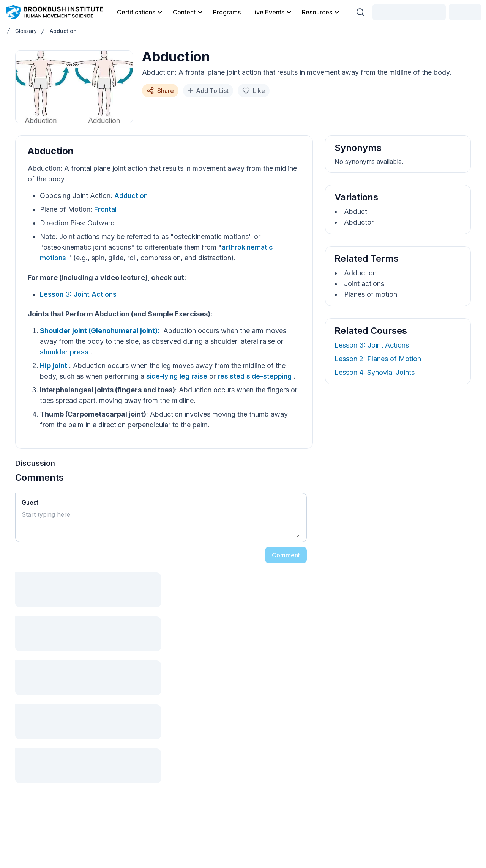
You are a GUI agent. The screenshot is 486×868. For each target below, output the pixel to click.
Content (188, 12)
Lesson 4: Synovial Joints (375, 372)
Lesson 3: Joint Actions (78, 294)
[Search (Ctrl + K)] (360, 12)
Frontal (105, 209)
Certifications (140, 12)
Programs (227, 12)
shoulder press (65, 352)
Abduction (63, 31)
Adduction (131, 196)
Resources (321, 12)
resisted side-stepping (256, 376)
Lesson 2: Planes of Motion (378, 359)
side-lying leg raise (178, 376)
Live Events (272, 12)
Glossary (26, 31)
